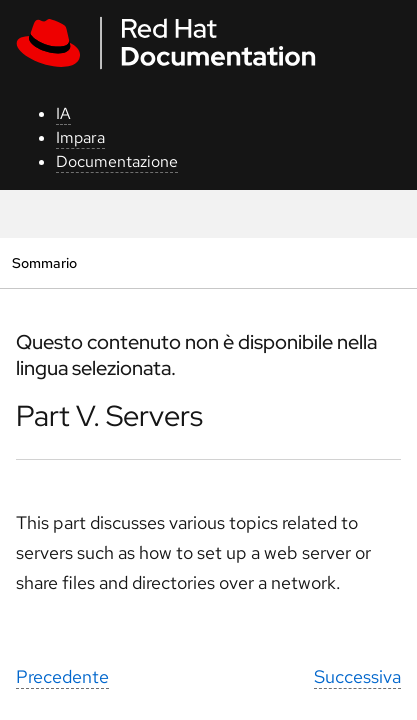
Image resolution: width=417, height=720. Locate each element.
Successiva (357, 676)
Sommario (44, 262)
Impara (80, 137)
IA (63, 113)
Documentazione (117, 161)
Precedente (62, 676)
